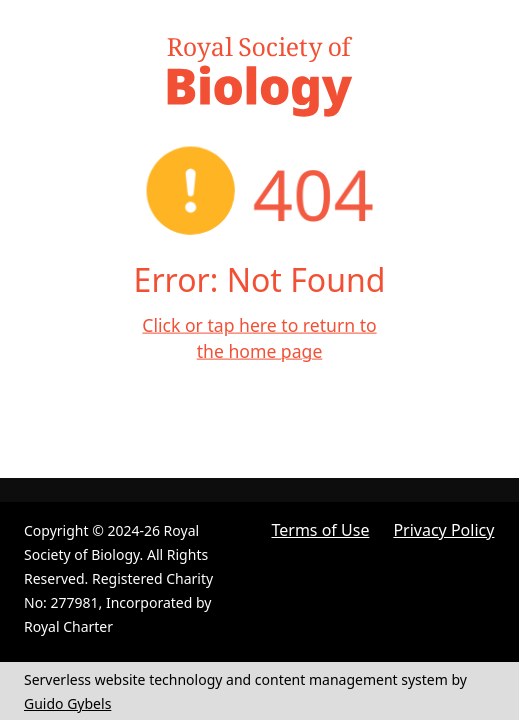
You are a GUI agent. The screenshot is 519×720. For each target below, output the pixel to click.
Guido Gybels (67, 703)
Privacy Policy (443, 530)
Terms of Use (321, 530)
